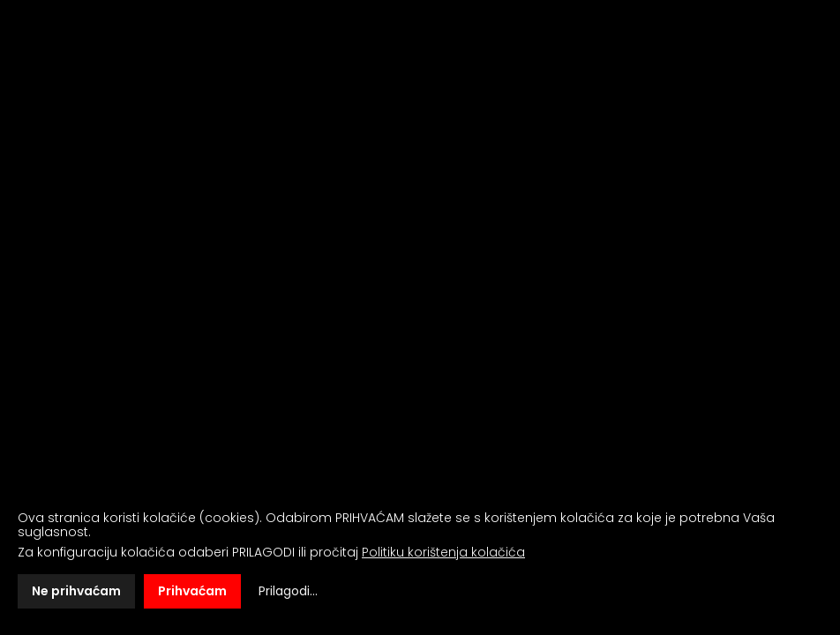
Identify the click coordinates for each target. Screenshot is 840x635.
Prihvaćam (192, 591)
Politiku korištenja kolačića (443, 552)
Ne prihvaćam (76, 591)
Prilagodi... (288, 591)
